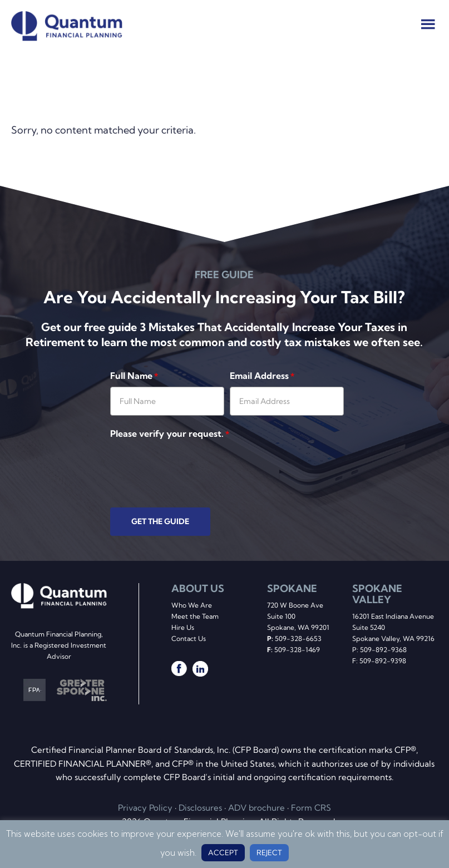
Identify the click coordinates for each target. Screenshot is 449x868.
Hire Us (183, 627)
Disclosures (200, 808)
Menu (428, 24)
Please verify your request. (170, 433)
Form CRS (311, 808)
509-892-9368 (383, 650)
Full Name (134, 376)
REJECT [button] (269, 852)
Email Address (262, 376)
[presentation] (195, 466)
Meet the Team (195, 616)
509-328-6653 (298, 638)
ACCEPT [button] (223, 852)
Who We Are (192, 605)
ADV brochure (256, 808)
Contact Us (189, 638)
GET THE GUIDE (160, 521)
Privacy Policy (145, 808)
